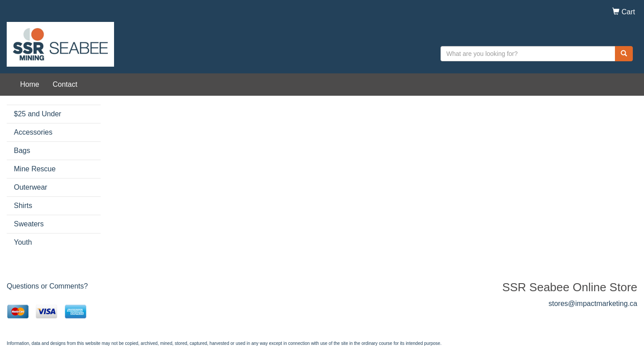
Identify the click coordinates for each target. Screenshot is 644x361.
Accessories (33, 132)
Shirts (23, 206)
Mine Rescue (35, 169)
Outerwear (31, 187)
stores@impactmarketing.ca (593, 304)
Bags (22, 151)
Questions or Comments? (47, 286)
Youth (23, 242)
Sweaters (29, 224)
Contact (65, 84)
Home (30, 84)
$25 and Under (38, 114)
